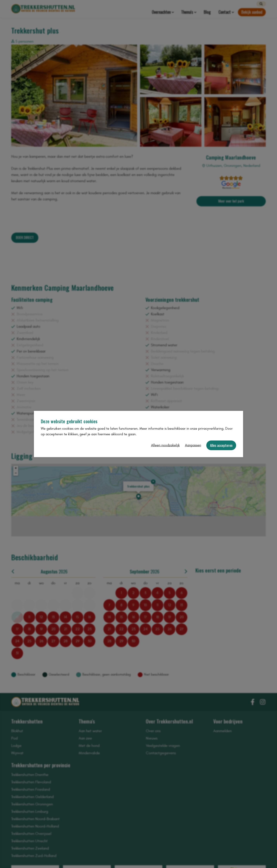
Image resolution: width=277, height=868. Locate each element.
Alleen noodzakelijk (165, 445)
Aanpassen (193, 445)
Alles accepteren (221, 445)
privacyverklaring (211, 429)
